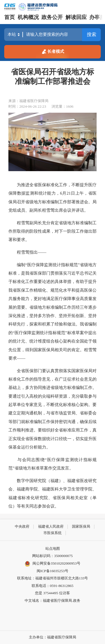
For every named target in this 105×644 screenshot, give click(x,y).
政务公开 (52, 17)
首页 (10, 17)
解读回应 (76, 17)
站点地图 (53, 549)
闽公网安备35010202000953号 (53, 564)
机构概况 (28, 17)
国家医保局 (81, 526)
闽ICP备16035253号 (53, 571)
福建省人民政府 (51, 526)
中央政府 (22, 526)
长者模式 (53, 51)
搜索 (92, 35)
